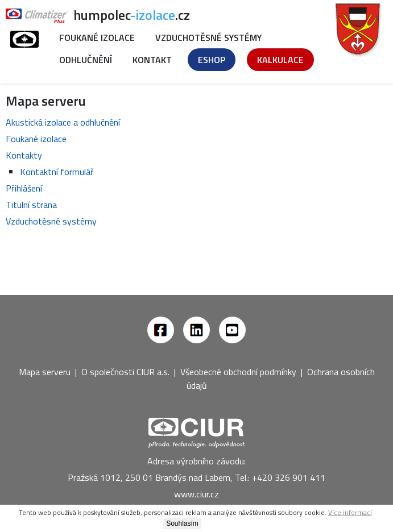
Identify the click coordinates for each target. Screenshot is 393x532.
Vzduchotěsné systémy (208, 38)
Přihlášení (24, 188)
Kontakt (152, 60)
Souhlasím (182, 523)
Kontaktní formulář (57, 172)
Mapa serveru (45, 372)
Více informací (350, 512)
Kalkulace (280, 60)
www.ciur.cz (196, 494)
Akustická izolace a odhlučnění (63, 122)
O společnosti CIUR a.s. (125, 372)
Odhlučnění (86, 60)
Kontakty (24, 155)
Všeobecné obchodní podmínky (238, 372)
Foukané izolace (97, 38)
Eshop (212, 60)
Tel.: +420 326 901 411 (280, 477)
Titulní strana (31, 205)
